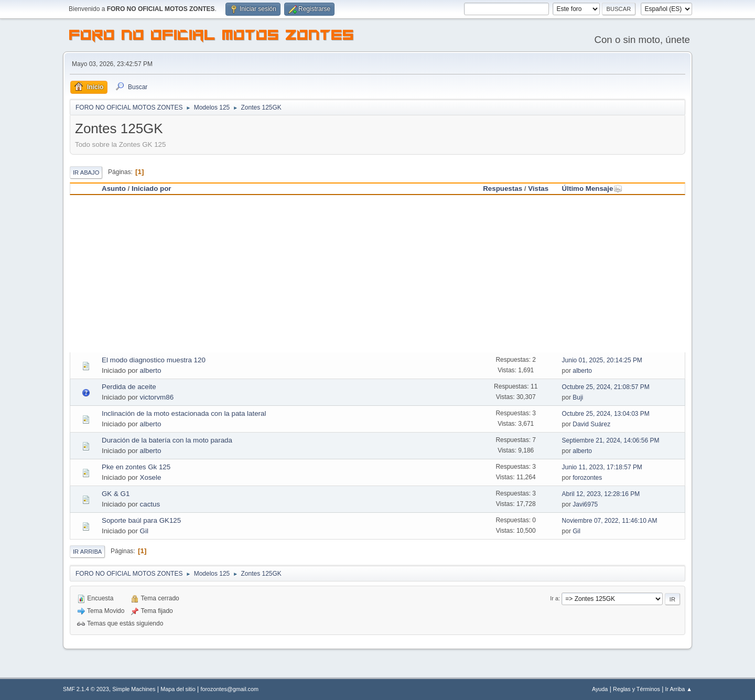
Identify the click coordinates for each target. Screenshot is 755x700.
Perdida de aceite (129, 387)
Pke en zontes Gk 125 (136, 467)
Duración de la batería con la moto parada (167, 440)
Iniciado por (152, 189)
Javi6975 (585, 504)
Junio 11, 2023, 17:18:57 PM (602, 467)
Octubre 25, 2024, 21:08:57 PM (606, 387)
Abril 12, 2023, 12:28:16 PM (601, 494)
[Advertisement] (377, 274)
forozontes (587, 478)
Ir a (554, 598)
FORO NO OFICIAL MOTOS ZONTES (212, 37)
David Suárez (591, 424)
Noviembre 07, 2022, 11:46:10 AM (610, 521)
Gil (144, 531)
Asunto (114, 189)
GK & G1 (116, 494)
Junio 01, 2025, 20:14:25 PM (602, 360)
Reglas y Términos (637, 689)
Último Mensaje (592, 189)
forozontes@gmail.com (230, 689)
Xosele (151, 477)
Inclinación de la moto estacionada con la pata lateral (184, 413)
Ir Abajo (86, 173)
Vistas (538, 189)
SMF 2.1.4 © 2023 (86, 689)
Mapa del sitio (178, 689)
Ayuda (600, 689)
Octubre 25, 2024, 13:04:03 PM (606, 414)
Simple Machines (134, 689)
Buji (578, 397)
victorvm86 (157, 397)
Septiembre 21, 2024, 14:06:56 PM (611, 440)
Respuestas (503, 189)
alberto (151, 370)
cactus (150, 504)
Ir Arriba (87, 552)
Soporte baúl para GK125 (141, 520)
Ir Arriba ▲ (679, 689)
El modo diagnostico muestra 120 (154, 360)
